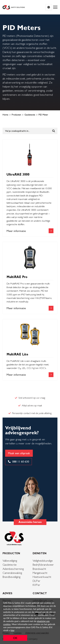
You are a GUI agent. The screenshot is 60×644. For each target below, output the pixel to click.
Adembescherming (13, 569)
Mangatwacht (40, 573)
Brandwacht (39, 569)
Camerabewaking (12, 573)
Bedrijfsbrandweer (43, 565)
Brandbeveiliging (11, 577)
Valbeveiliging (10, 561)
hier (12, 630)
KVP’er (36, 585)
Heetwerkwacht (42, 577)
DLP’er (36, 581)
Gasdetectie (10, 565)
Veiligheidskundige (43, 561)
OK (15, 638)
